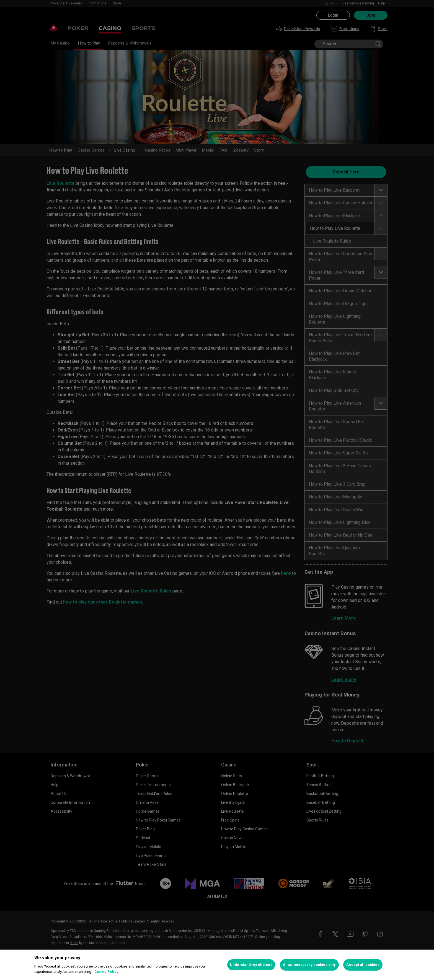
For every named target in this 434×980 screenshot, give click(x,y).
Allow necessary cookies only (309, 965)
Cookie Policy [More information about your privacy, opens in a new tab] (106, 972)
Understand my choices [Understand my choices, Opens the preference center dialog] (251, 965)
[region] (217, 965)
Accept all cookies (363, 965)
